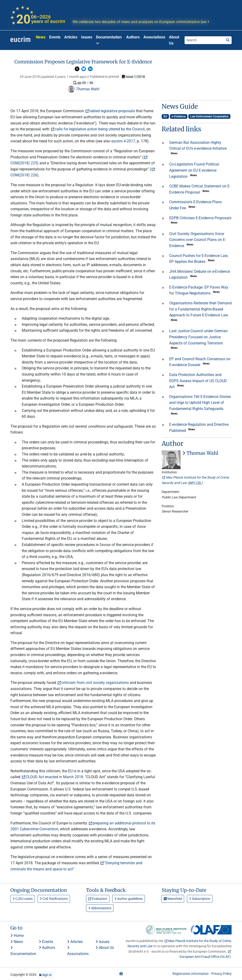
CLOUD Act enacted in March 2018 (54, 777)
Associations (154, 37)
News (41, 37)
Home (17, 936)
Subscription (200, 899)
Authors (133, 37)
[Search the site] (204, 40)
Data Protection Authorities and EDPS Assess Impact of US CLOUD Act (198, 381)
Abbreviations (100, 908)
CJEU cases (23, 899)
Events (55, 37)
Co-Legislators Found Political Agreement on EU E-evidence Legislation (194, 170)
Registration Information (191, 974)
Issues (87, 37)
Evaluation (98, 899)
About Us (174, 40)
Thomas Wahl (83, 89)
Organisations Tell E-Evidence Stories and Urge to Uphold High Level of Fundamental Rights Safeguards (200, 403)
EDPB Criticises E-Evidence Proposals (200, 218)
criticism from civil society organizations (95, 683)
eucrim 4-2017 (123, 141)
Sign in (45, 975)
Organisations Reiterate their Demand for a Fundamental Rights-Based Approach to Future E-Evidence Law (200, 309)
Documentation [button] (109, 40)
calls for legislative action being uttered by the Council (100, 129)
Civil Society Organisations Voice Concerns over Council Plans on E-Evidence (198, 240)
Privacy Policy (221, 974)
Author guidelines (129, 899)
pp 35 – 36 (83, 83)
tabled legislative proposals (112, 111)
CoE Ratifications (54, 899)
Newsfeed (173, 899)
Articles (71, 37)
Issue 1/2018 (133, 77)
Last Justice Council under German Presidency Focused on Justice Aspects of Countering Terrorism (198, 337)
